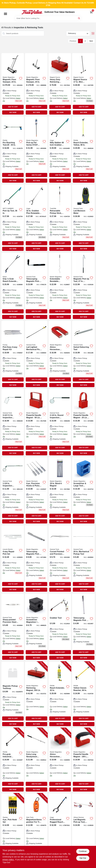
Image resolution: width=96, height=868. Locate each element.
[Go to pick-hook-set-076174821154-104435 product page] (13, 825)
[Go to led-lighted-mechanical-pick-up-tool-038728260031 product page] (36, 354)
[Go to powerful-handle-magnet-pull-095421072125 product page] (83, 422)
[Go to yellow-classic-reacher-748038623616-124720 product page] (83, 694)
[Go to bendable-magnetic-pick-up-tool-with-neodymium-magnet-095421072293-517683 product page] (60, 491)
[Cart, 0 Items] (91, 12)
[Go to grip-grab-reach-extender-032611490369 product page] (13, 286)
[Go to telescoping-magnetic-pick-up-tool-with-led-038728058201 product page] (36, 286)
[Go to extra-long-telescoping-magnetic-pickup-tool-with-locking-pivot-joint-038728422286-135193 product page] (83, 286)
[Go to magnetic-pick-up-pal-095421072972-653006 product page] (36, 150)
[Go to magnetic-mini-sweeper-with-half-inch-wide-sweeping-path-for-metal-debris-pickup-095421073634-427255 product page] (83, 84)
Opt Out (83, 858)
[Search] (79, 18)
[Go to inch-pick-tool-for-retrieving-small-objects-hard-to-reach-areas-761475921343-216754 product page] (13, 218)
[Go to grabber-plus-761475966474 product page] (36, 218)
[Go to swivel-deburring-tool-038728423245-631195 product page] (83, 354)
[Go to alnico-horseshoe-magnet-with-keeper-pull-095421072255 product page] (60, 354)
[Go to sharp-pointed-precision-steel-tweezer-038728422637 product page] (13, 627)
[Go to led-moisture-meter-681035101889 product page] (83, 218)
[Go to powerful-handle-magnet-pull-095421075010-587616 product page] (83, 760)
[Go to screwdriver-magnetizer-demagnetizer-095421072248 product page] (36, 627)
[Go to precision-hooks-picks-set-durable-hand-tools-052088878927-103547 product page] (36, 491)
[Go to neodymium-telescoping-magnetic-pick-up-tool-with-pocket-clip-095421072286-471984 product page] (36, 559)
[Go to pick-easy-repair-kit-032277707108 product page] (13, 354)
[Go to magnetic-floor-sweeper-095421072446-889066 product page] (36, 84)
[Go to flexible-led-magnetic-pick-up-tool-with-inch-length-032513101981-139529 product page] (83, 825)
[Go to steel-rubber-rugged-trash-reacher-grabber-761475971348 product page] (60, 825)
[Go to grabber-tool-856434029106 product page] (60, 627)
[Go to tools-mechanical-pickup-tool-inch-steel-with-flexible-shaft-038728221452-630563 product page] (83, 559)
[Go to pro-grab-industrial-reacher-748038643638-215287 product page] (13, 760)
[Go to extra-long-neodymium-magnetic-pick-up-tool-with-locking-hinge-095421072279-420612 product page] (36, 760)
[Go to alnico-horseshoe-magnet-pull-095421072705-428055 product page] (60, 760)
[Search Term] (48, 18)
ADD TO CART (13, 107)
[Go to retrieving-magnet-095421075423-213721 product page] (36, 694)
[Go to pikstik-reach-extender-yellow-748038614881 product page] (83, 150)
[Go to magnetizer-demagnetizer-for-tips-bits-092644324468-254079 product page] (36, 825)
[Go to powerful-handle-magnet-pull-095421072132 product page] (36, 422)
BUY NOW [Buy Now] (13, 112)
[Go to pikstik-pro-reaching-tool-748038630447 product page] (13, 150)
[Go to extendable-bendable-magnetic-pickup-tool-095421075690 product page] (60, 286)
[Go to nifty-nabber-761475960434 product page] (60, 150)
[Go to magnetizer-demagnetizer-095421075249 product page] (83, 491)
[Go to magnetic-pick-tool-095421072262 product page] (83, 627)
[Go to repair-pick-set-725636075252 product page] (13, 559)
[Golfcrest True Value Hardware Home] (32, 12)
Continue (83, 851)
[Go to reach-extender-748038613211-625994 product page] (60, 694)
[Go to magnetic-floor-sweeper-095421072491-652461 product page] (13, 84)
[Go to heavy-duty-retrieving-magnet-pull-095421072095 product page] (60, 84)
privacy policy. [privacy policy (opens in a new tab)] (8, 860)
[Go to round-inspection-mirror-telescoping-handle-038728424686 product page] (60, 422)
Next (91, 41)
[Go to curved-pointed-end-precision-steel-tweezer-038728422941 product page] (60, 559)
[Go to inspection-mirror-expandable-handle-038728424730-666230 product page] (13, 422)
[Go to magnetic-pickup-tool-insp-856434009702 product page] (13, 694)
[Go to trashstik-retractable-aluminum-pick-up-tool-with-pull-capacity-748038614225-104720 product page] (60, 218)
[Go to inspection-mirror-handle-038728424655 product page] (13, 491)
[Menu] (5, 14)
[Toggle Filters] (93, 33)
